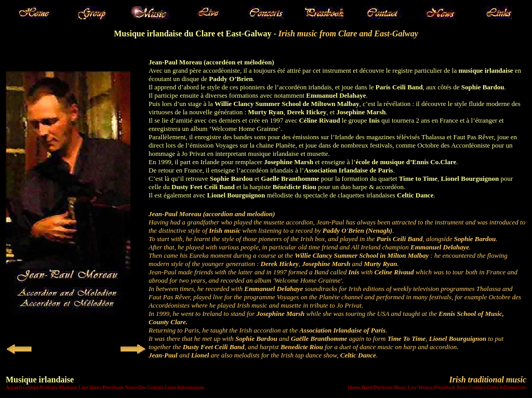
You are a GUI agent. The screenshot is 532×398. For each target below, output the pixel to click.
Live (83, 387)
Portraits (49, 387)
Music (400, 387)
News (462, 387)
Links (493, 387)
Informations (191, 387)
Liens (170, 387)
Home (354, 387)
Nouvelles (136, 387)
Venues (425, 387)
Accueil (14, 387)
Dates (95, 387)
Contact (156, 387)
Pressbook (113, 387)
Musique (68, 387)
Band (367, 387)
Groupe (31, 387)
